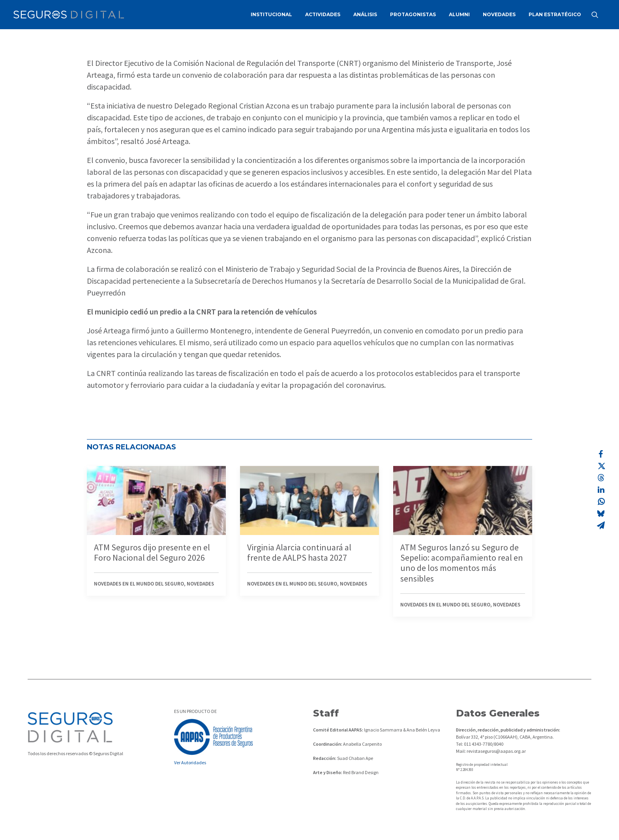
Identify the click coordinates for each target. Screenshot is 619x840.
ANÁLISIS (365, 14)
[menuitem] (271, 15)
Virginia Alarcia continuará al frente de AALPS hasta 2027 (299, 552)
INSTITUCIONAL (271, 14)
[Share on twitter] (601, 466)
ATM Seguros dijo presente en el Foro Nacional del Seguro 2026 (152, 552)
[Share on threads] (601, 478)
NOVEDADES (499, 14)
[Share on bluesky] (601, 513)
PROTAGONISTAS (413, 14)
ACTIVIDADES (323, 14)
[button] (598, 15)
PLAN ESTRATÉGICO (555, 14)
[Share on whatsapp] (601, 501)
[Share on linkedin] (601, 490)
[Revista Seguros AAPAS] (69, 15)
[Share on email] (601, 525)
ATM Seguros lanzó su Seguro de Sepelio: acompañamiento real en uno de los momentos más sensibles (462, 563)
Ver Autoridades (190, 762)
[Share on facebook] (601, 454)
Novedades (200, 584)
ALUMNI (459, 14)
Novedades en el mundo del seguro (139, 584)
